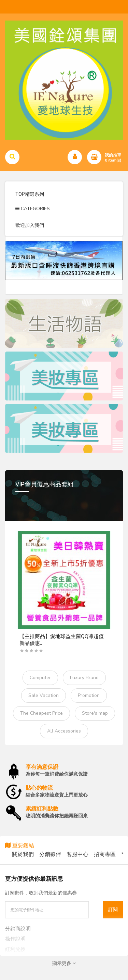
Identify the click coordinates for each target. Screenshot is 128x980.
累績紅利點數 (42, 809)
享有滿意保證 (42, 767)
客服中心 (77, 854)
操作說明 (15, 939)
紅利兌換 (15, 949)
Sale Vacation (44, 695)
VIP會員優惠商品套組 (45, 484)
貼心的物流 (39, 788)
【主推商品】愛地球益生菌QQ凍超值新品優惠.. (62, 640)
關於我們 (23, 854)
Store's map (95, 713)
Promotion (89, 695)
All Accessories (64, 731)
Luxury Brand (84, 678)
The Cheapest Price (41, 713)
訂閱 (113, 910)
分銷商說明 (18, 929)
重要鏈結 (20, 845)
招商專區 (105, 854)
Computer (40, 678)
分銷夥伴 (50, 854)
